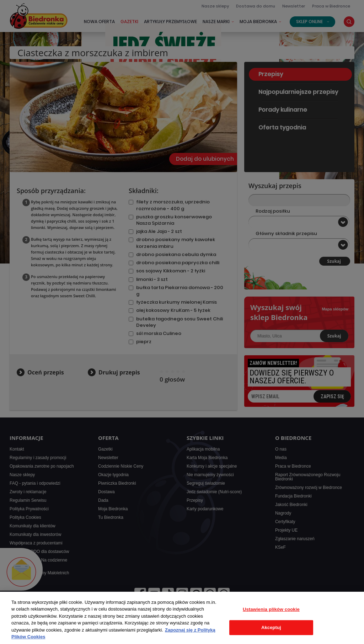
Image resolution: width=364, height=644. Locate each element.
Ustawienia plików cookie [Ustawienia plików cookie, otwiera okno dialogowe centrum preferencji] (271, 609)
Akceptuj (271, 627)
